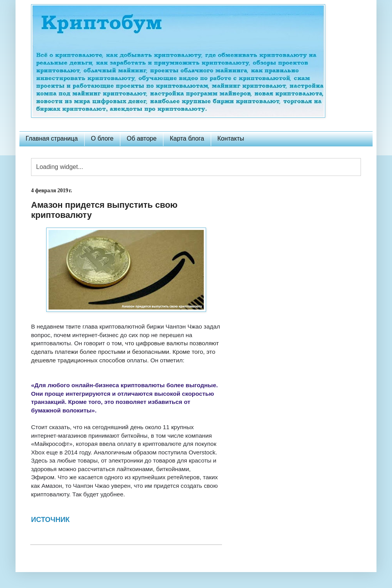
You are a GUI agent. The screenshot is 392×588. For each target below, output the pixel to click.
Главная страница (52, 138)
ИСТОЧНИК (50, 520)
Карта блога (187, 138)
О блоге (102, 138)
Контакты (231, 138)
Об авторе (141, 138)
